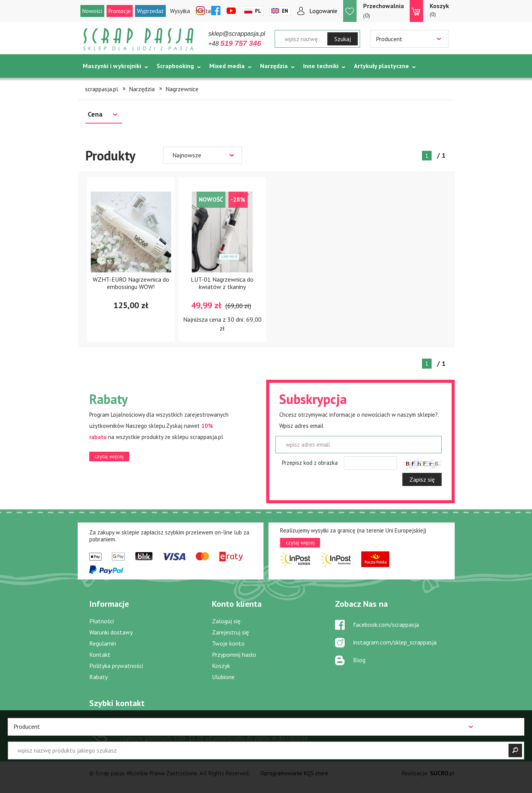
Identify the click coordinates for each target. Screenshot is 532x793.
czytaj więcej (109, 456)
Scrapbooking (175, 66)
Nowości (92, 11)
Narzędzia (274, 66)
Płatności (102, 621)
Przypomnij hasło (234, 654)
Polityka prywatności (116, 666)
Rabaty (98, 677)
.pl (442, 773)
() (384, 11)
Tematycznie (101, 85)
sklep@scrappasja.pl (237, 34)
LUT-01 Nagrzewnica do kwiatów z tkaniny (222, 283)
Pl (258, 11)
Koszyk (221, 666)
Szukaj (343, 39)
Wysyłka (180, 11)
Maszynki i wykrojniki (112, 66)
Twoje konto (228, 643)
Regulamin (103, 643)
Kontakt (100, 654)
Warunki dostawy (111, 632)
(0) (439, 10)
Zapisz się (422, 479)
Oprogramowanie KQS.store (294, 773)
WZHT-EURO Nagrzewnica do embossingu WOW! (131, 283)
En (285, 11)
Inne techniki (321, 66)
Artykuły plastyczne (381, 66)
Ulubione (223, 677)
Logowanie (323, 11)
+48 (235, 44)
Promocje (120, 11)
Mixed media (227, 66)
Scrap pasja (138, 39)
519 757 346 (150, 727)
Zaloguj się (226, 621)
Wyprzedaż (150, 11)
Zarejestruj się (230, 632)
